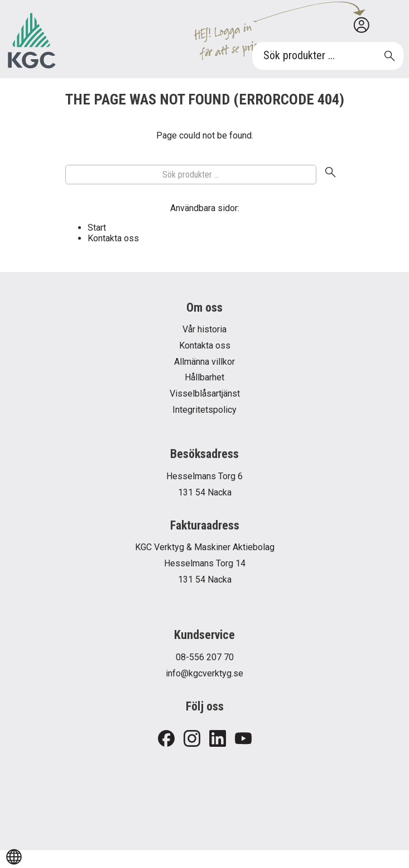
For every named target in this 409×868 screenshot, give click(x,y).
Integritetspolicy (204, 410)
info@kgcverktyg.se (204, 673)
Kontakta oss (113, 238)
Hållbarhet (204, 377)
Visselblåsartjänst (205, 394)
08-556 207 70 (205, 657)
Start (97, 228)
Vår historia (204, 329)
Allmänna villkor (204, 362)
